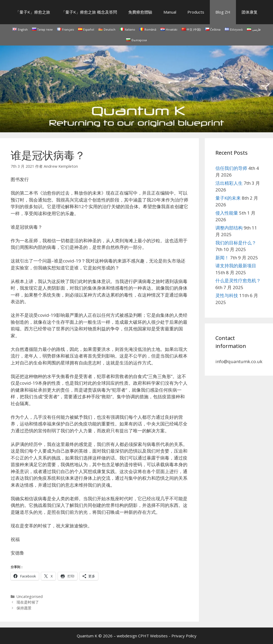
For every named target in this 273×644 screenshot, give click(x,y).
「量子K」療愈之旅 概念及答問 (89, 12)
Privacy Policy (184, 636)
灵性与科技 (227, 295)
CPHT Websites (153, 636)
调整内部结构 (229, 228)
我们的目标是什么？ (236, 243)
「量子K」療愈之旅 (33, 12)
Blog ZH (223, 12)
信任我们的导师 (231, 168)
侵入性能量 (227, 213)
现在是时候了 (28, 602)
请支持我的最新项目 (236, 266)
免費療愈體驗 (140, 12)
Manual (170, 12)
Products (196, 12)
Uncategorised (30, 596)
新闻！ (222, 258)
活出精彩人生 (229, 183)
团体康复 (250, 12)
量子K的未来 (228, 198)
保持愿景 (24, 608)
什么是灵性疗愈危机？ (238, 280)
